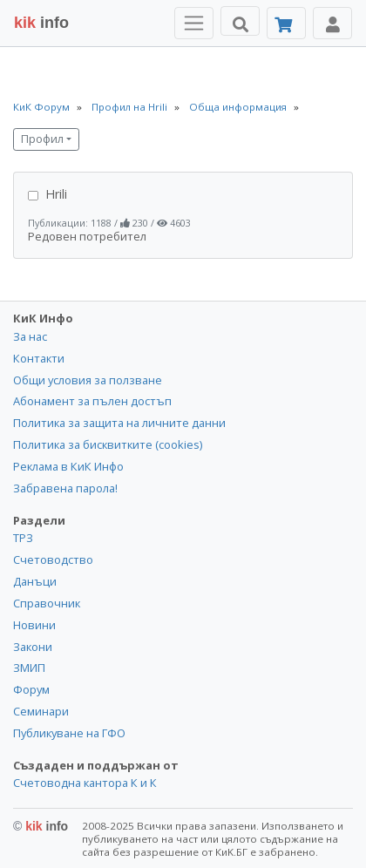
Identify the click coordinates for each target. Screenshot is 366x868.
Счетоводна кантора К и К (85, 783)
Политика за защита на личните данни (119, 423)
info (41, 23)
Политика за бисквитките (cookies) (108, 444)
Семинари (41, 711)
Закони (33, 647)
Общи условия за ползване (88, 380)
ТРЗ (23, 538)
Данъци (35, 581)
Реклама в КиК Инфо (68, 466)
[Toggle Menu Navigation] (194, 23)
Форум (31, 689)
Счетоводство (53, 559)
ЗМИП (29, 668)
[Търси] (240, 21)
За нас (30, 336)
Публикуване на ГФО (69, 733)
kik (41, 826)
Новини (34, 625)
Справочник (47, 603)
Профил (42, 139)
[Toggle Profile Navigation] (332, 23)
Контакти (39, 358)
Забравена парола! (65, 488)
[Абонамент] (286, 23)
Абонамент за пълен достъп (92, 401)
